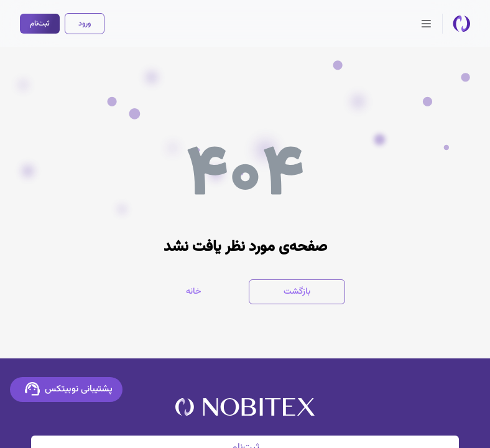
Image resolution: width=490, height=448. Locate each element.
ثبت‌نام (40, 24)
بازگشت (297, 292)
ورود (85, 24)
